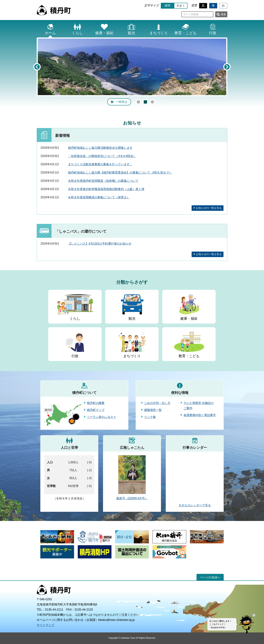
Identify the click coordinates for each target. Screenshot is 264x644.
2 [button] (145, 102)
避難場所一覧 (153, 410)
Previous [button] (37, 67)
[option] (132, 67)
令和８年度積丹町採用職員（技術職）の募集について (103, 181)
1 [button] (138, 102)
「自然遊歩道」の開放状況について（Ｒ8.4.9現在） (102, 156)
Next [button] (227, 67)
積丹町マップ (96, 410)
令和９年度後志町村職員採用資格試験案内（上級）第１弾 (106, 189)
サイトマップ (45, 625)
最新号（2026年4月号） (132, 498)
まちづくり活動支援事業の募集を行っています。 (100, 164)
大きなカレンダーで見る (195, 505)
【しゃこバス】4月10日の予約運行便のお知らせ (100, 244)
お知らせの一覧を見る (209, 208)
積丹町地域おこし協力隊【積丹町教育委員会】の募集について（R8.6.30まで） (120, 173)
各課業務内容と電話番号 (200, 415)
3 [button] (152, 102)
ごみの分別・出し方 (157, 403)
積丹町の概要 (96, 403)
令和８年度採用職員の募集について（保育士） (99, 197)
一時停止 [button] (122, 102)
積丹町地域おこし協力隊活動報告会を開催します (100, 148)
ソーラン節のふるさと (102, 417)
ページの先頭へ (210, 577)
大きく (181, 6)
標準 (168, 6)
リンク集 (150, 417)
